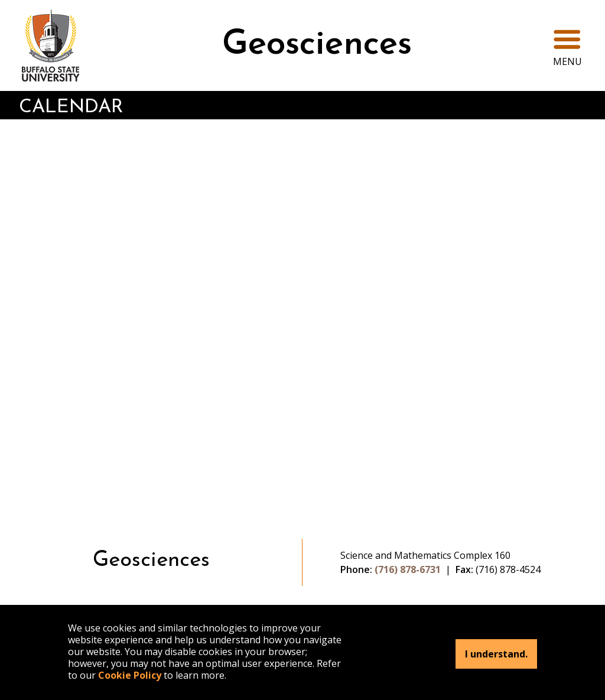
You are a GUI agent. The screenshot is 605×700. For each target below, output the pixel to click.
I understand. (496, 654)
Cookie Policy (130, 675)
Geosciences (317, 45)
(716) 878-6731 (408, 569)
